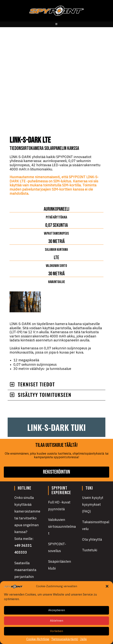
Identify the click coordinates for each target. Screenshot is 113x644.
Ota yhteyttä (92, 539)
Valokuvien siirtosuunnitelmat (62, 527)
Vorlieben (56, 631)
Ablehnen (57, 621)
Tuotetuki (90, 550)
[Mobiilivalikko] (56, 24)
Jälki (83, 639)
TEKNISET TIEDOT (36, 384)
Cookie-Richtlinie (38, 639)
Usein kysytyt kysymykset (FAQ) (93, 504)
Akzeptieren (57, 610)
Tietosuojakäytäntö (65, 639)
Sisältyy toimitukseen (45, 395)
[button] (107, 586)
